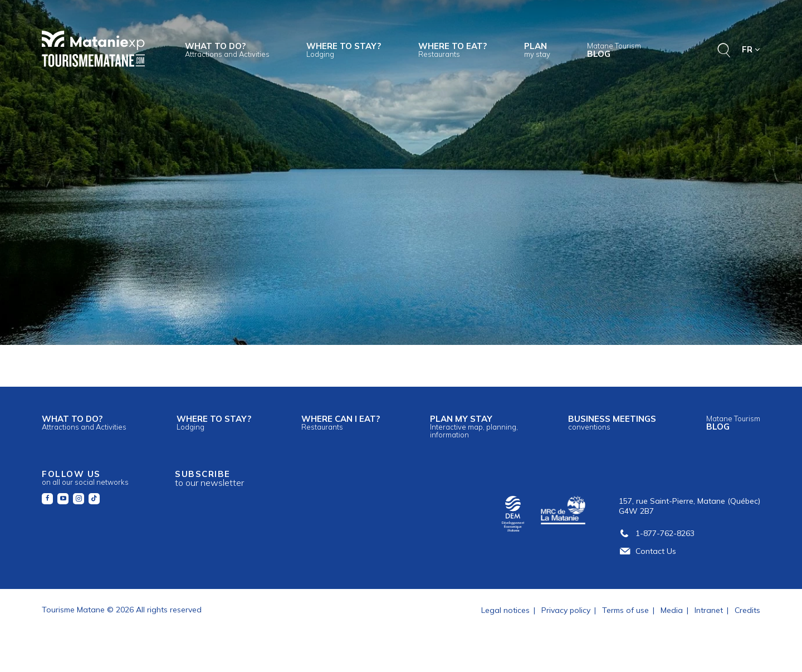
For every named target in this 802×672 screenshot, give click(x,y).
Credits (747, 610)
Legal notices (505, 610)
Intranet (709, 610)
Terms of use (625, 610)
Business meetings (612, 422)
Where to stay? (344, 50)
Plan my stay (474, 426)
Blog (614, 50)
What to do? (227, 50)
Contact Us (647, 551)
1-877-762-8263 (657, 533)
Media (672, 610)
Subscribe (209, 478)
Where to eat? (453, 50)
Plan (537, 50)
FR (751, 49)
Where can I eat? (341, 422)
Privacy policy (566, 610)
